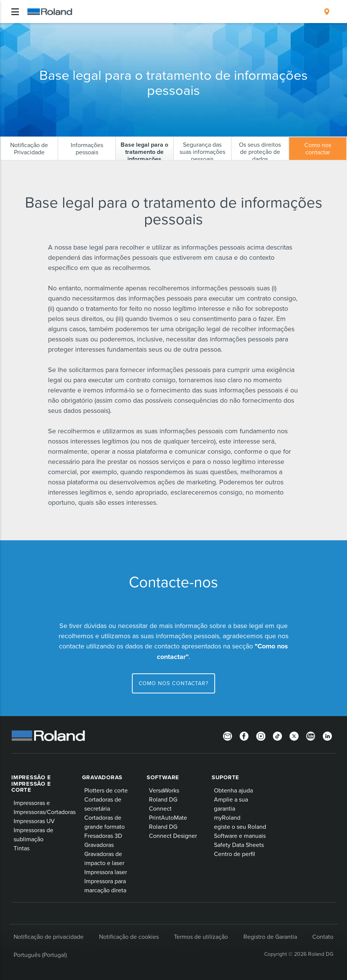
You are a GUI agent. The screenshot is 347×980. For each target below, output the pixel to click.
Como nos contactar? (173, 683)
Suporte (225, 777)
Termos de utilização (201, 937)
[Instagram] (261, 736)
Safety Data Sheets (239, 845)
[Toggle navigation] (15, 12)
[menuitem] (327, 12)
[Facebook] (244, 736)
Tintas (22, 848)
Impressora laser (106, 872)
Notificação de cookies (129, 937)
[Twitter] (294, 736)
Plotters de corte (106, 790)
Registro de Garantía (270, 937)
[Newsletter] (228, 736)
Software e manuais (240, 836)
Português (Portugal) (40, 955)
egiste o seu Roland (240, 826)
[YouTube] (311, 736)
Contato (323, 937)
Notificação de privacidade (49, 937)
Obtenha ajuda (233, 790)
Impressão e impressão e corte (31, 784)
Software (163, 777)
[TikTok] (277, 736)
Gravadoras (102, 777)
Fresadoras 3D (103, 836)
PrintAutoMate (168, 817)
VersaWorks (164, 790)
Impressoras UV (34, 821)
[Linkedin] (327, 736)
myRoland (227, 817)
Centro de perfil (235, 854)
